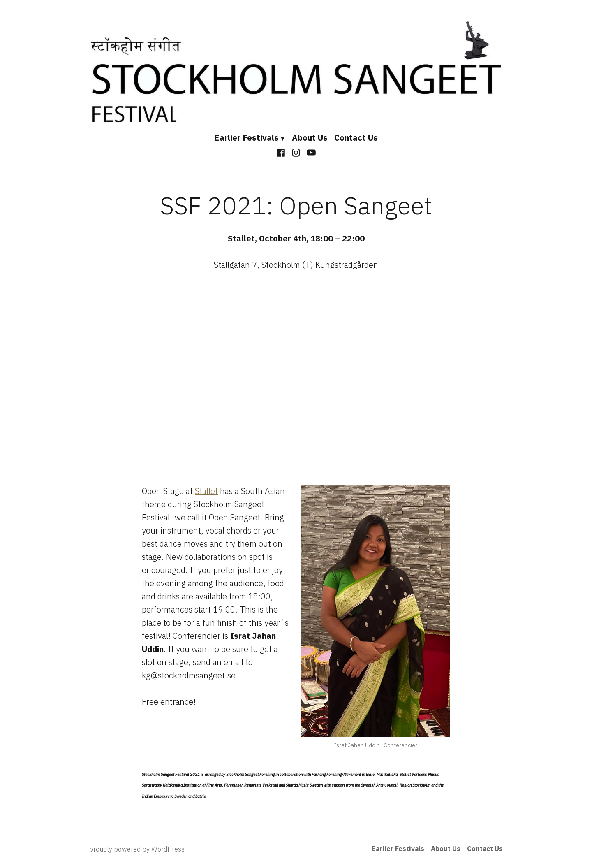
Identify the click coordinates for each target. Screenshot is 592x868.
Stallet (206, 491)
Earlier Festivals (246, 138)
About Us (310, 138)
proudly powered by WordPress (137, 849)
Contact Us (356, 138)
